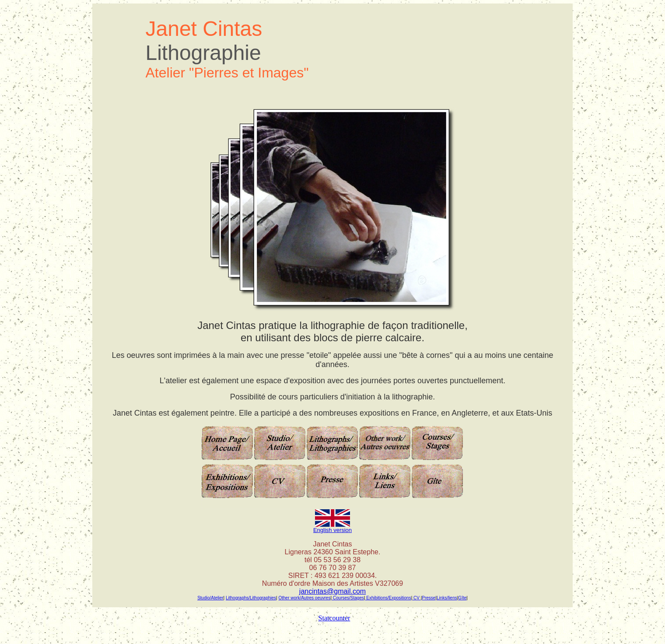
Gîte (462, 598)
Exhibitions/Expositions (388, 598)
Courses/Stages (348, 598)
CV (416, 598)
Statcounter (334, 618)
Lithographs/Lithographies (251, 598)
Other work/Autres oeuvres (304, 598)
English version (332, 530)
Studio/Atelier (210, 598)
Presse (429, 598)
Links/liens (447, 598)
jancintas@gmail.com (332, 591)
